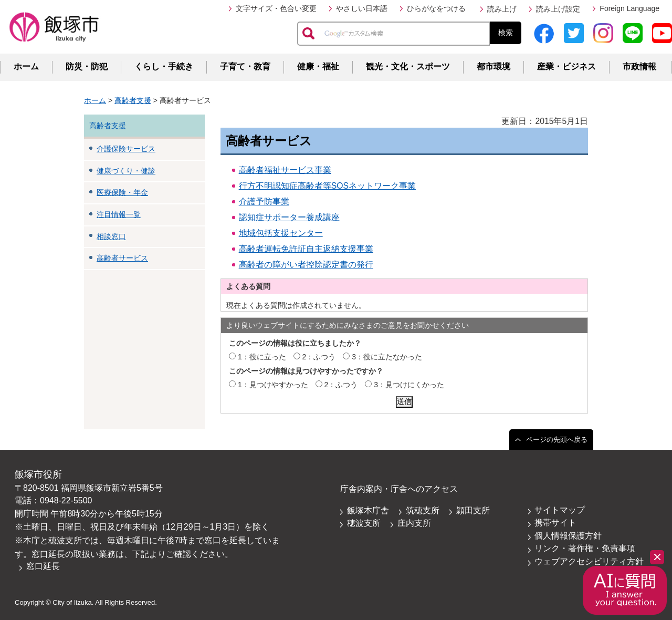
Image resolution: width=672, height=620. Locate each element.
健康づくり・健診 (126, 171)
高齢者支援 (133, 100)
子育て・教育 (245, 66)
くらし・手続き (164, 66)
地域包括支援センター (281, 233)
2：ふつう (319, 357)
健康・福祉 (318, 66)
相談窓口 (111, 236)
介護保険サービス (126, 149)
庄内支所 (414, 523)
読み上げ (502, 9)
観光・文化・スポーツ (408, 66)
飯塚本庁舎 (368, 510)
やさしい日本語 (362, 8)
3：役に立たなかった (387, 357)
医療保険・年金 (122, 192)
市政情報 (639, 66)
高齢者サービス (122, 258)
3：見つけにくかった (409, 385)
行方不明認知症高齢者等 (285, 186)
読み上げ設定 (558, 9)
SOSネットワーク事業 (374, 186)
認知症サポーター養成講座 (289, 217)
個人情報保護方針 (568, 536)
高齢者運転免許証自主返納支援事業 (306, 249)
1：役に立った (262, 357)
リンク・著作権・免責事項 (585, 548)
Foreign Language (629, 8)
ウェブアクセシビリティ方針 (589, 561)
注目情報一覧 (119, 214)
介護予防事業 (264, 202)
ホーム (26, 66)
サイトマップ (560, 510)
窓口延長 (43, 566)
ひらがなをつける (436, 8)
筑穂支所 (423, 510)
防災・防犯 (87, 66)
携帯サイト (555, 523)
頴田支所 (473, 510)
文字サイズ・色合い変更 (276, 8)
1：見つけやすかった (273, 385)
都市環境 (493, 66)
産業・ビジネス (566, 66)
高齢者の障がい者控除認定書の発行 (306, 265)
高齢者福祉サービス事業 (285, 170)
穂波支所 (364, 523)
